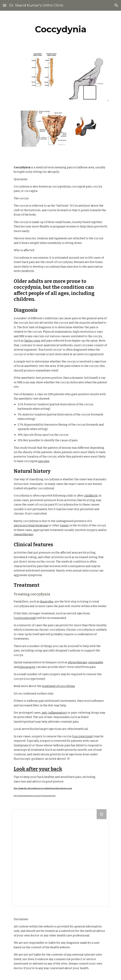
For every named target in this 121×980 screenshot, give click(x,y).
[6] (69, 758)
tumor (64, 525)
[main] (61, 29)
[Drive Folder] (61, 858)
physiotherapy (77, 662)
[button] (5, 5)
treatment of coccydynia (58, 686)
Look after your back (38, 769)
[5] (56, 504)
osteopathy (96, 662)
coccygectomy (83, 736)
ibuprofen (47, 602)
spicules (44, 461)
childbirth (91, 496)
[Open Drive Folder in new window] (102, 814)
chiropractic (27, 667)
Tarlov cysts (32, 341)
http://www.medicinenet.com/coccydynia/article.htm (35, 796)
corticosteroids (25, 618)
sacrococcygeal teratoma (31, 525)
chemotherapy (23, 534)
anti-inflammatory (54, 713)
